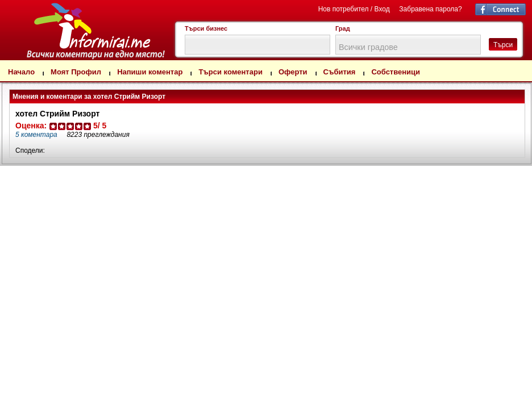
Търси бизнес (206, 28)
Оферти (293, 72)
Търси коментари (230, 72)
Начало (21, 72)
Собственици (396, 72)
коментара (36, 135)
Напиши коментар (150, 72)
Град (343, 28)
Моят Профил (76, 72)
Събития (340, 72)
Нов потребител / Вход (354, 9)
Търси (503, 45)
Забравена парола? (430, 9)
